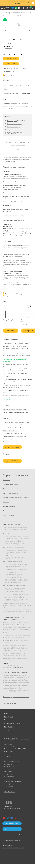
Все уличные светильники (10, 103)
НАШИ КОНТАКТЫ (10, 792)
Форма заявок (7, 480)
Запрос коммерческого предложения (13, 489)
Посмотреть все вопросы (10, 703)
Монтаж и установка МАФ (10, 431)
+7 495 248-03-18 (9, 757)
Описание (17, 68)
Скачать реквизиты (12, 447)
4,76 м (22, 85)
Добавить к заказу (11, 59)
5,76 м (6, 89)
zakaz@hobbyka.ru (19, 667)
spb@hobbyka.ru (9, 764)
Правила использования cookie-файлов (13, 848)
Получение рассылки (9, 515)
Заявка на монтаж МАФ (9, 506)
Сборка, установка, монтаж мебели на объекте (16, 412)
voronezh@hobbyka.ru (10, 784)
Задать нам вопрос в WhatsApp (12, 294)
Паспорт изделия (12, 121)
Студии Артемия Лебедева (12, 808)
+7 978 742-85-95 (9, 776)
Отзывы (24, 68)
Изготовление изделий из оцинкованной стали (16, 422)
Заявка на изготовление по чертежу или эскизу (16, 498)
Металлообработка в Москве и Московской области (17, 428)
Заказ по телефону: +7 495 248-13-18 (14, 292)
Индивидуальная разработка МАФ (12, 425)
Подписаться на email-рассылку (11, 834)
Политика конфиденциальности (11, 840)
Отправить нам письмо (10, 296)
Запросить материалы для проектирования (14, 133)
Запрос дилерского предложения (12, 511)
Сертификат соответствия (14, 124)
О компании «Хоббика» (12, 723)
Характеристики (8, 68)
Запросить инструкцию (14, 127)
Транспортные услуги (9, 439)
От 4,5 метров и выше (15, 109)
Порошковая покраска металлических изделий (16, 436)
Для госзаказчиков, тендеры (11, 484)
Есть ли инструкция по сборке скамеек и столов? (16, 697)
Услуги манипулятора (9, 442)
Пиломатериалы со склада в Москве (13, 433)
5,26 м (27, 85)
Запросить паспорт (13, 130)
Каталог (7, 713)
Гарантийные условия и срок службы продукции (16, 410)
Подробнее (7, 400)
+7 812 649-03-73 (9, 767)
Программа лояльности (9, 843)
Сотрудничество (10, 730)
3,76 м (11, 85)
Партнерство (9, 727)
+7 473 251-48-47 (9, 786)
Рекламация (6, 502)
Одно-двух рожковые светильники (17, 106)
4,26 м (16, 85)
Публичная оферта (8, 845)
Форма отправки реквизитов (11, 493)
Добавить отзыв (12, 461)
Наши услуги (8, 717)
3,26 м (6, 85)
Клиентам (7, 720)
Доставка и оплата (9, 71)
